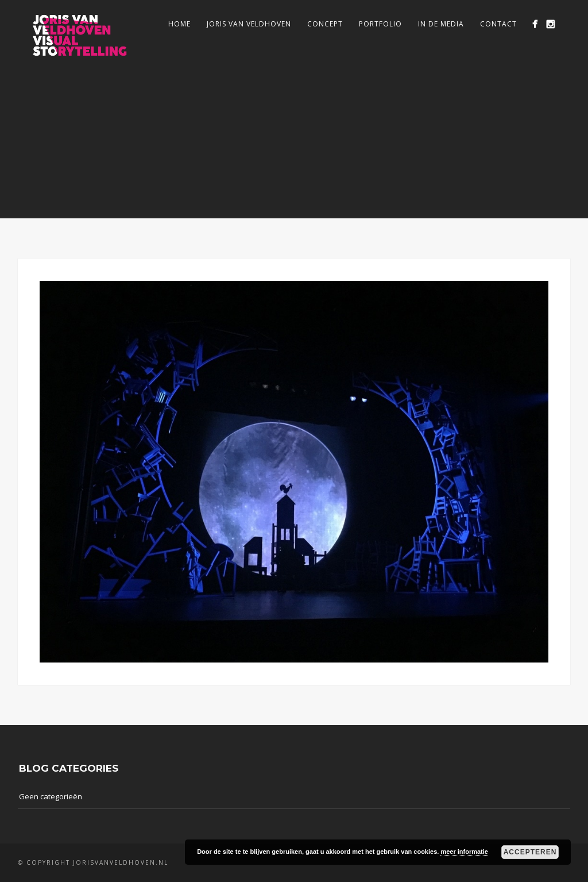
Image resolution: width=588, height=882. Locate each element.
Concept (325, 24)
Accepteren (530, 852)
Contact (498, 24)
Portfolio (380, 24)
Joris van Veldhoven (249, 24)
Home (179, 24)
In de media (441, 24)
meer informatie (464, 852)
